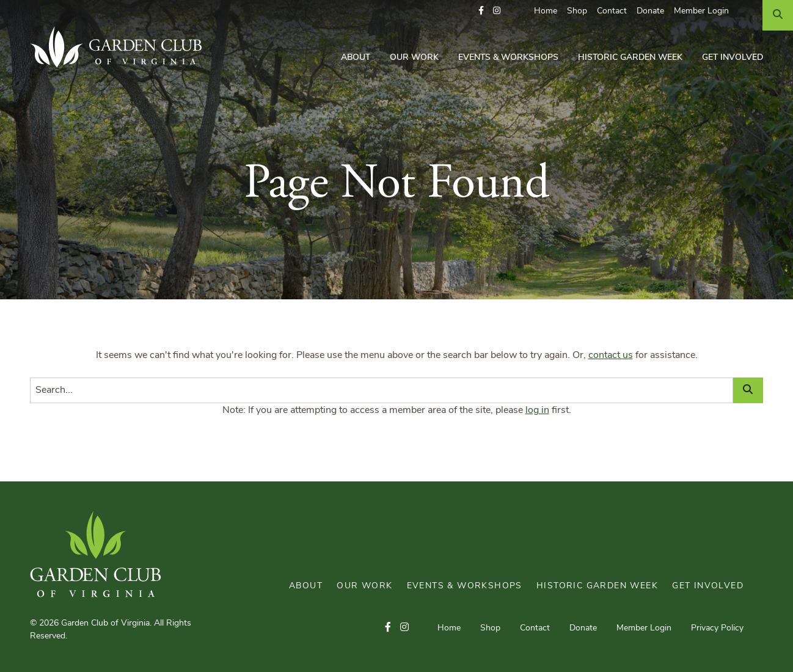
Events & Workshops (508, 58)
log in (537, 411)
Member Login (701, 11)
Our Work (414, 58)
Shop (577, 11)
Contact (612, 11)
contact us (611, 356)
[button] (481, 11)
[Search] (778, 15)
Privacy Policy (717, 628)
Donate (650, 11)
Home (546, 11)
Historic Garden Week (630, 58)
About (356, 58)
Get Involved (733, 58)
